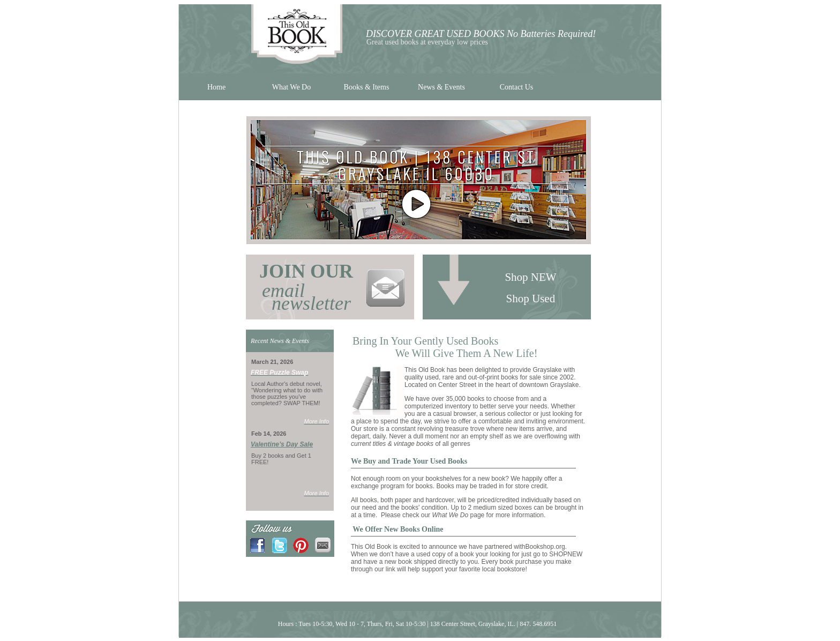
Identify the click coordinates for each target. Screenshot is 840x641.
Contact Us (517, 87)
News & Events (441, 87)
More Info (317, 421)
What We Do (291, 87)
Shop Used (532, 299)
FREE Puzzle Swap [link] (279, 372)
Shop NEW (532, 277)
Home (216, 87)
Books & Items (367, 87)
